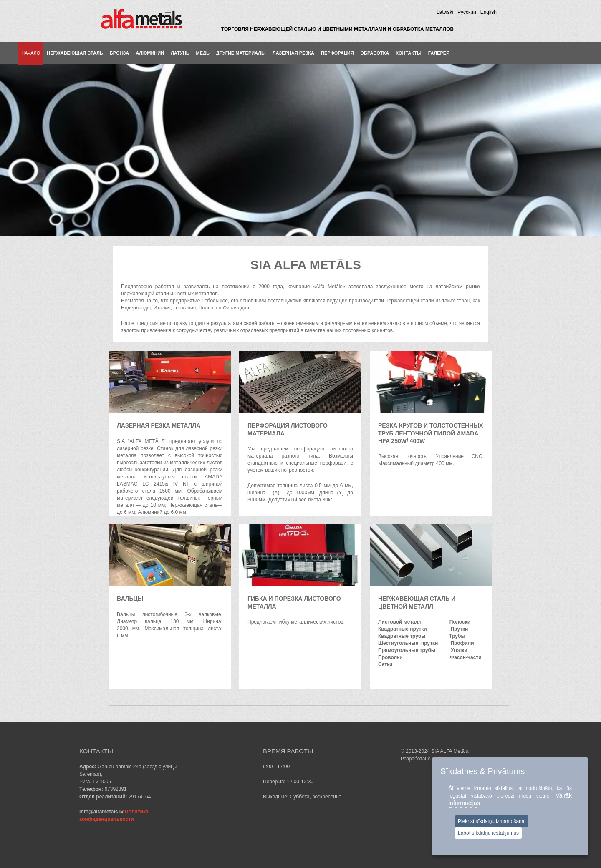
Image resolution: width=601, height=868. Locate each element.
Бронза (119, 53)
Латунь (180, 53)
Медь (203, 53)
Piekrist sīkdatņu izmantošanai (492, 821)
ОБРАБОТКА (375, 53)
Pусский (467, 12)
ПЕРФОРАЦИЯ (337, 53)
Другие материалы (241, 53)
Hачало (31, 53)
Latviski (445, 12)
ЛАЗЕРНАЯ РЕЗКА (293, 53)
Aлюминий (150, 53)
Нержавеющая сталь (75, 53)
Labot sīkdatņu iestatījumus (488, 833)
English (489, 12)
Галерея (439, 53)
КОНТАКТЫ (409, 53)
